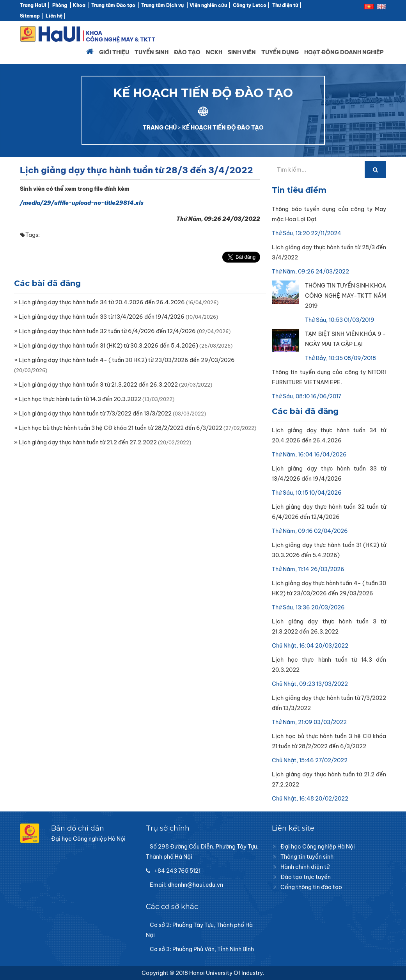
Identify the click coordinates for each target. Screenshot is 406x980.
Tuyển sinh (152, 52)
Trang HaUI (33, 5)
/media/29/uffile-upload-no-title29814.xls (82, 203)
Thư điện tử (285, 5)
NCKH (214, 52)
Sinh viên (242, 52)
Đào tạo (187, 52)
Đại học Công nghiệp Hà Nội (318, 847)
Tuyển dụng (280, 52)
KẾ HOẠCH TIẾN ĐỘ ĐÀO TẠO (223, 128)
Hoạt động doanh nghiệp (344, 52)
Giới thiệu (114, 52)
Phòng (60, 5)
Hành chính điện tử (305, 867)
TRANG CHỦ (160, 128)
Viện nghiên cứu (208, 5)
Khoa (79, 5)
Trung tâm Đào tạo (113, 5)
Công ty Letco (250, 5)
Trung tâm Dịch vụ (162, 5)
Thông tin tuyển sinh (307, 857)
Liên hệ (54, 16)
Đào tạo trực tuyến (306, 877)
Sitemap (30, 16)
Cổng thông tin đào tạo (311, 887)
